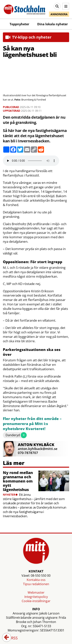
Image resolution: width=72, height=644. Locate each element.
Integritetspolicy (36, 597)
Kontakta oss (36, 580)
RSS (12, 638)
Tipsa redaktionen (36, 584)
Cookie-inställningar (36, 601)
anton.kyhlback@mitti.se (38, 449)
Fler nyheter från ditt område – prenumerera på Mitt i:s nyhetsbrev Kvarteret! (32, 424)
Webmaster (36, 592)
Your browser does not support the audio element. (31, 161)
